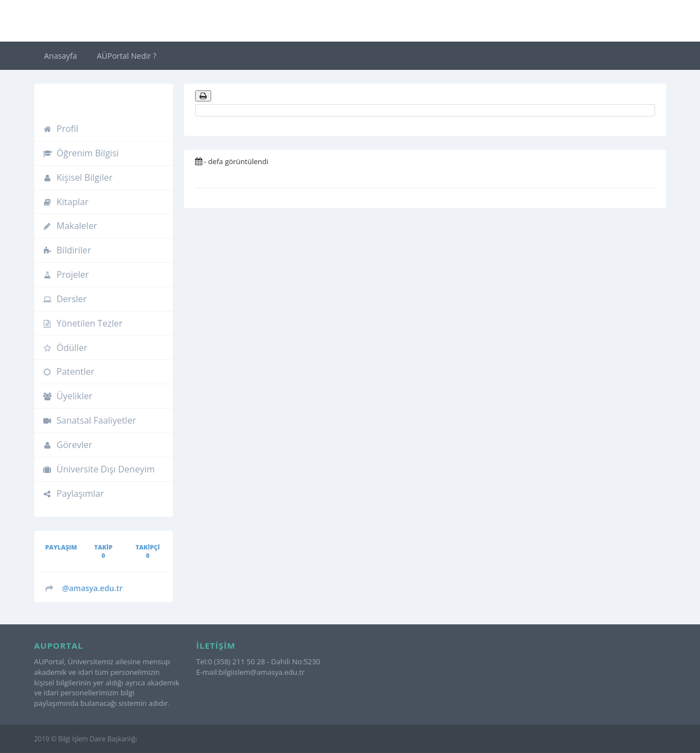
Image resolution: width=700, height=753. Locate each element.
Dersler (65, 299)
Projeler (66, 274)
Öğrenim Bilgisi (81, 153)
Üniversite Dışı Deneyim (99, 469)
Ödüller (65, 348)
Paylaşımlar (73, 493)
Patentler (69, 372)
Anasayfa (61, 56)
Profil (61, 129)
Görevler (68, 445)
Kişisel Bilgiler (78, 177)
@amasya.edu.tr (93, 588)
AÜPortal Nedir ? (127, 56)
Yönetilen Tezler (83, 323)
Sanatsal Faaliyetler (90, 420)
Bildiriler (67, 250)
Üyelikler (68, 396)
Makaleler (70, 226)
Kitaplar (66, 202)
